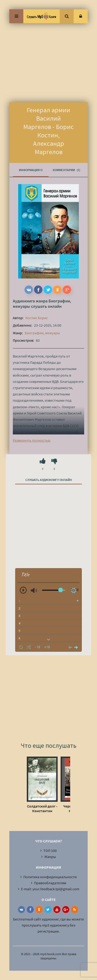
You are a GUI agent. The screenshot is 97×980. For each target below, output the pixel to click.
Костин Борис (37, 318)
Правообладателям (50, 883)
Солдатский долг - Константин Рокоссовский (42, 808)
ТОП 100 (50, 851)
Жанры (50, 857)
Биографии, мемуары (42, 333)
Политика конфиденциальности (50, 877)
